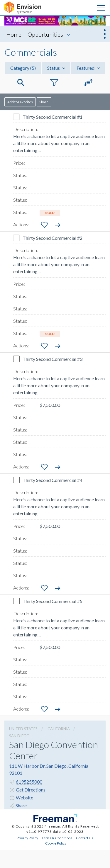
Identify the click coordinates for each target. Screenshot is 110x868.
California (59, 729)
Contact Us (85, 838)
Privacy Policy (27, 838)
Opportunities (45, 34)
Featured (88, 68)
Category (23, 68)
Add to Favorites (20, 102)
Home (14, 34)
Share (44, 102)
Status (56, 68)
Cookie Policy (56, 843)
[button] (21, 83)
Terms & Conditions (57, 838)
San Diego (19, 736)
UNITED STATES (23, 729)
